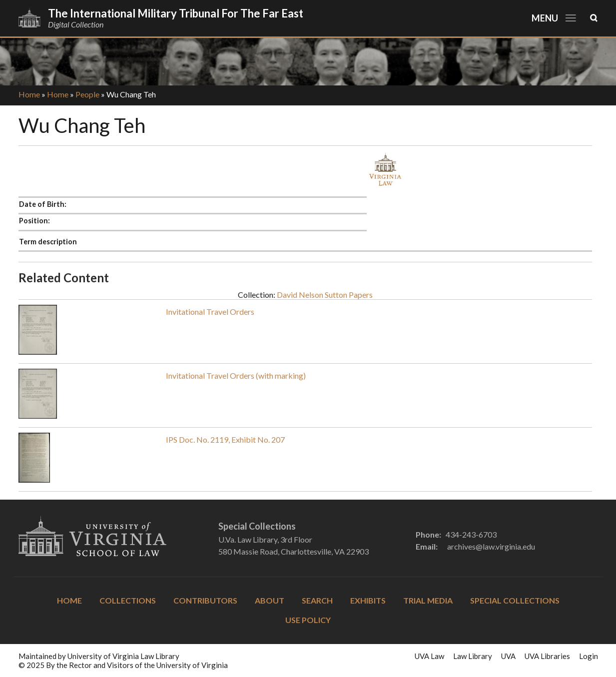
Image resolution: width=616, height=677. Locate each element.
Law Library (473, 656)
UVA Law (429, 656)
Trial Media (428, 600)
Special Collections (515, 600)
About (270, 600)
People (87, 94)
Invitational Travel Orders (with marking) (236, 375)
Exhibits (368, 600)
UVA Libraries (547, 656)
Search (317, 600)
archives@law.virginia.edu (491, 546)
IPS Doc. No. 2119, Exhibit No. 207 (225, 439)
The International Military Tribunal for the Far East (176, 13)
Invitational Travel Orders (210, 312)
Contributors (205, 600)
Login (589, 656)
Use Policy (308, 620)
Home (29, 94)
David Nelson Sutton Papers (325, 295)
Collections (128, 600)
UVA (508, 656)
